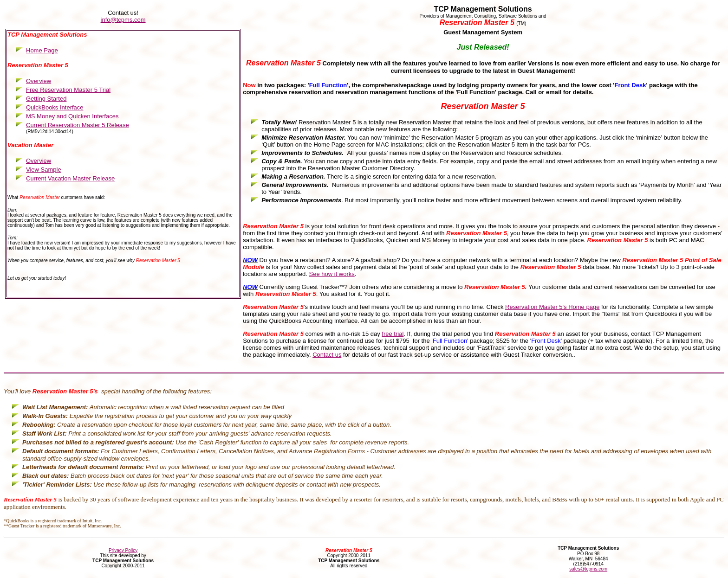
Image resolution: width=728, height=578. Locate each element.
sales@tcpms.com (588, 569)
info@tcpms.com (123, 20)
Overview (39, 161)
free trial (393, 334)
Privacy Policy (123, 550)
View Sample (44, 170)
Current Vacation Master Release (70, 178)
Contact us (327, 355)
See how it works (332, 274)
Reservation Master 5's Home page (552, 307)
